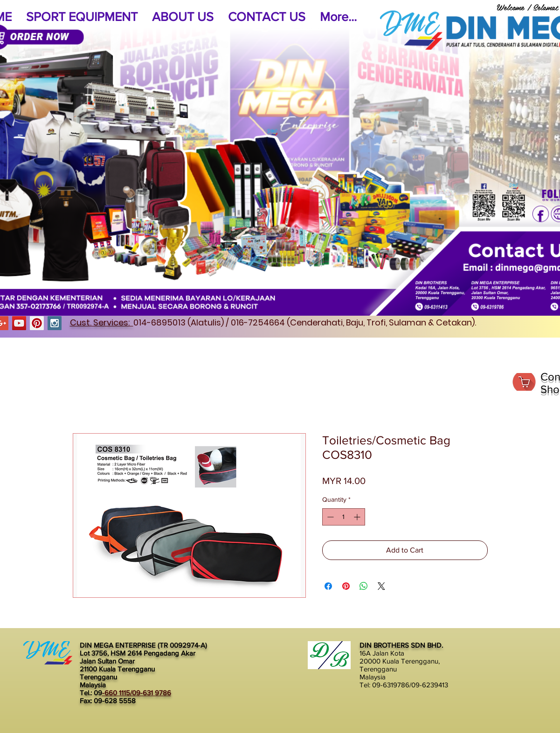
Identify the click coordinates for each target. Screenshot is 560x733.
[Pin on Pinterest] (346, 586)
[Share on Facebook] (328, 586)
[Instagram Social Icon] (55, 323)
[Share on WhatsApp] (364, 586)
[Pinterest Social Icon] (37, 323)
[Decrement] (329, 517)
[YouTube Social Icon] (19, 323)
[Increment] (358, 517)
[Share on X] (381, 586)
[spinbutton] (344, 517)
